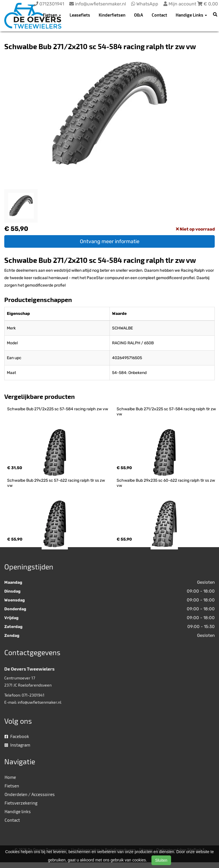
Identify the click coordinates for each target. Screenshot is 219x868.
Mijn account (180, 4)
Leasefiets (80, 15)
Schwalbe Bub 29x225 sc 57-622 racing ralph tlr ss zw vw (56, 483)
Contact (159, 15)
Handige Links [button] (191, 15)
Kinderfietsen (112, 15)
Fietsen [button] (52, 15)
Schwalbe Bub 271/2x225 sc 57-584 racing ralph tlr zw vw (167, 412)
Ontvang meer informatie (110, 241)
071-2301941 (33, 695)
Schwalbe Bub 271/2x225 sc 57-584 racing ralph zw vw (58, 409)
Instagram (17, 745)
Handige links (18, 811)
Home (10, 777)
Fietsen (12, 786)
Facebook (17, 736)
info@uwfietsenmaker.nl (39, 702)
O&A (139, 15)
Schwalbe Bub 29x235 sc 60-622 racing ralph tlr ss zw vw (166, 483)
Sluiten (161, 860)
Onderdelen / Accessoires (30, 794)
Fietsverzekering (21, 803)
